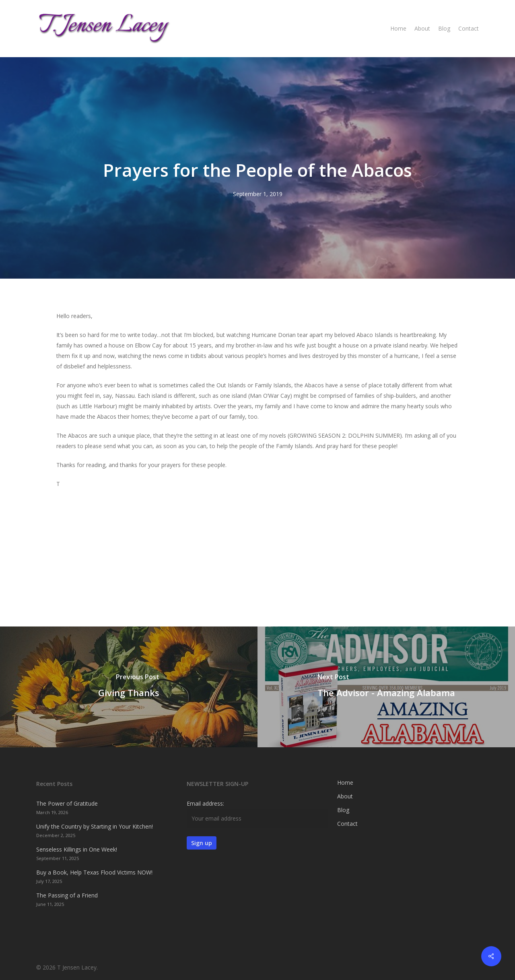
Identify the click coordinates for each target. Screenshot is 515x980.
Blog (343, 810)
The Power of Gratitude (67, 803)
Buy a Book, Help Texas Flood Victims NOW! (94, 872)
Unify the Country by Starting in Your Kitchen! (95, 826)
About (345, 796)
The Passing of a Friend (67, 895)
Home (345, 783)
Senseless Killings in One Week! (77, 849)
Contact (347, 824)
